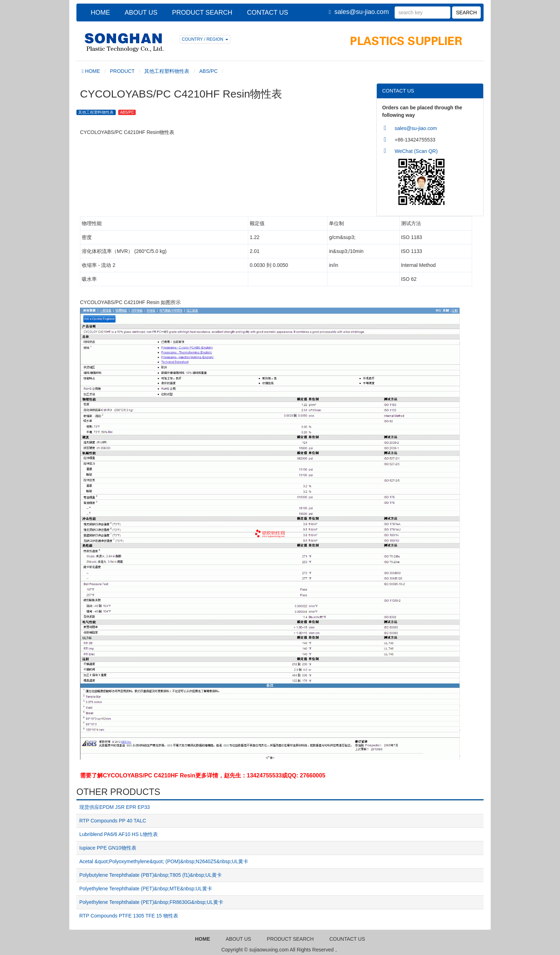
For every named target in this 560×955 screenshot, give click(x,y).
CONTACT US (267, 13)
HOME (100, 13)
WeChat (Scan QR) (416, 151)
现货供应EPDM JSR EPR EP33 (115, 807)
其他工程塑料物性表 (167, 71)
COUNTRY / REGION (205, 39)
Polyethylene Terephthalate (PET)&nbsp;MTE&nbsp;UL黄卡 (146, 889)
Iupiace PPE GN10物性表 (108, 848)
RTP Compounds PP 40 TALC (113, 821)
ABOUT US (141, 13)
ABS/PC (208, 71)
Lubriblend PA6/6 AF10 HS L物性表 (119, 834)
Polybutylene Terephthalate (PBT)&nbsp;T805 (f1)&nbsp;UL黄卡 (151, 875)
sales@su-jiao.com (361, 12)
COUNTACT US (347, 939)
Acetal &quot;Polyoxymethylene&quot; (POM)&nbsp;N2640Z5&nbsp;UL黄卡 (164, 861)
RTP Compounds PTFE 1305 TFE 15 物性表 (129, 916)
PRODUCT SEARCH (202, 13)
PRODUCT (122, 71)
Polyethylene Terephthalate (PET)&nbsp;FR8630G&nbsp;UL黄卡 (151, 902)
